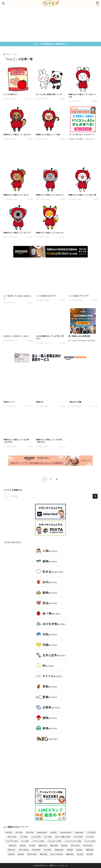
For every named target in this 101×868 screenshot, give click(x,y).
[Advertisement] (50, 24)
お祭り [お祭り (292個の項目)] (12, 837)
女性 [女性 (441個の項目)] (11, 850)
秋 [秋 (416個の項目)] (80, 854)
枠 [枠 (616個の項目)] (79, 850)
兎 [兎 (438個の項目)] (23, 846)
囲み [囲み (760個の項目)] (54, 846)
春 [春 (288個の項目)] (70, 850)
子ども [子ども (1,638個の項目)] (24, 850)
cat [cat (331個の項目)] (53, 832)
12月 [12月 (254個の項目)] (30, 832)
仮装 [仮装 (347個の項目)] (13, 846)
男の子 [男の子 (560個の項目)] (32, 854)
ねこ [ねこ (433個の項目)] (48, 837)
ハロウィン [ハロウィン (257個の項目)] (38, 841)
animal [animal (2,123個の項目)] (42, 832)
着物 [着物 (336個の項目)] (70, 854)
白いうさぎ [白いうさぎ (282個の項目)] (57, 854)
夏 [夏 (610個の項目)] (64, 846)
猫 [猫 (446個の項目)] (21, 854)
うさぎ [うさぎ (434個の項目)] (91, 832)
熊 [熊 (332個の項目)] (11, 854)
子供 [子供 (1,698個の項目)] (36, 850)
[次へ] (57, 479)
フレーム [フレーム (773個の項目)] (90, 841)
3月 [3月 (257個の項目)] (9, 832)
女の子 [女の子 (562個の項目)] (88, 846)
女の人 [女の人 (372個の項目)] (75, 846)
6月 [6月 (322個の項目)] (19, 832)
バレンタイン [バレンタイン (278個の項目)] (54, 841)
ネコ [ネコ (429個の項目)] (25, 841)
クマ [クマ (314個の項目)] (90, 837)
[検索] (95, 496)
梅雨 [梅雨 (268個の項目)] (90, 850)
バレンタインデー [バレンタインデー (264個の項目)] (73, 841)
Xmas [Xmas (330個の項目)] (79, 832)
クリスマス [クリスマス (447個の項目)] (12, 841)
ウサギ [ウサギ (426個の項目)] (78, 837)
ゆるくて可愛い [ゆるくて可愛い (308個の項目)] (63, 837)
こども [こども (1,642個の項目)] (36, 837)
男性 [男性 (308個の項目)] (44, 854)
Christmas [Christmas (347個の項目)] (66, 832)
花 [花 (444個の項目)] (90, 854)
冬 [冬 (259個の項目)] (32, 846)
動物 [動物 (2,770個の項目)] (43, 846)
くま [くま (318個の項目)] (24, 837)
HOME (7, 54)
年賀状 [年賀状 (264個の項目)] (59, 850)
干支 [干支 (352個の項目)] (47, 850)
